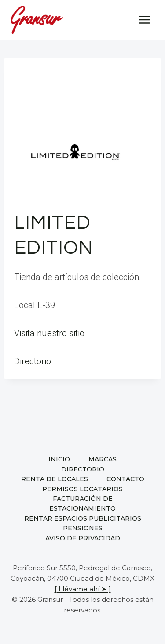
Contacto (125, 479)
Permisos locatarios (82, 489)
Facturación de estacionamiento (82, 504)
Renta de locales (55, 479)
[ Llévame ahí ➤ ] (83, 589)
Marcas (103, 459)
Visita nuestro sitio (49, 333)
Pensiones (83, 528)
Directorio (33, 361)
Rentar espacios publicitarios (83, 518)
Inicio (59, 459)
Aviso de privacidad (83, 538)
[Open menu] (144, 20)
